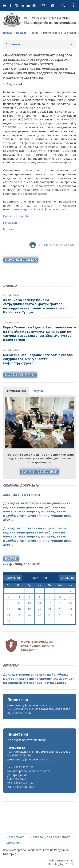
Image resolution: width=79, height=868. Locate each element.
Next (68, 415)
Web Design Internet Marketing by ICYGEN (60, 862)
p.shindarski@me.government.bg (50, 209)
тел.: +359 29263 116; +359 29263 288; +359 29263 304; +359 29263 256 (39, 711)
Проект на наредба (16, 216)
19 (29, 609)
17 (9, 609)
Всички (11, 558)
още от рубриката (20, 375)
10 (9, 603)
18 (19, 609)
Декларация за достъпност (50, 837)
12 (29, 603)
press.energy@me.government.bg (29, 705)
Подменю (13, 44)
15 (60, 603)
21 (50, 609)
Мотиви (8, 229)
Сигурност (14, 843)
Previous (11, 415)
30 (70, 615)
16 (70, 603)
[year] (35, 578)
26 (29, 615)
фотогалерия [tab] (16, 391)
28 (50, 615)
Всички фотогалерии (39, 471)
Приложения (12, 223)
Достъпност (15, 837)
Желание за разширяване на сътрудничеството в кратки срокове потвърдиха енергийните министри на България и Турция (35, 306)
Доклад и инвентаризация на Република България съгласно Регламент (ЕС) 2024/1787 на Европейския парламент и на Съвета (38, 679)
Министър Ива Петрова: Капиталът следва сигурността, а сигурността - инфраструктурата (38, 359)
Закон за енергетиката (22, 495)
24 (9, 615)
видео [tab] (38, 391)
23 (70, 609)
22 (60, 609)
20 (39, 609)
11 (19, 603)
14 (50, 603)
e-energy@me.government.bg (26, 740)
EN (43, 5)
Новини (21, 33)
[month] (46, 578)
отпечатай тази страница (52, 245)
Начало (8, 33)
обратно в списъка (21, 260)
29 (60, 615)
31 (9, 621)
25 (19, 615)
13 (39, 603)
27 (39, 615)
